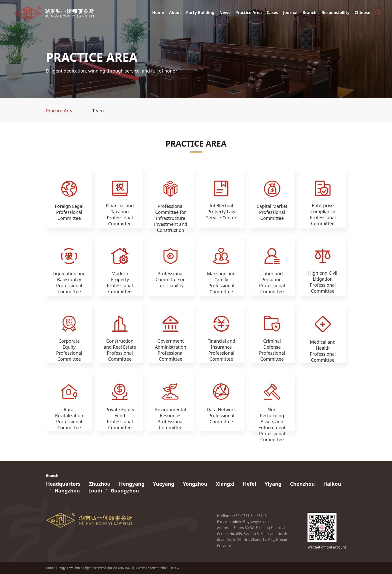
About (175, 13)
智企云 (175, 568)
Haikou (332, 484)
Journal (290, 13)
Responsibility (335, 13)
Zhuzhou (100, 484)
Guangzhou (125, 491)
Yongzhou (195, 484)
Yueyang (164, 484)
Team (98, 111)
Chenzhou (302, 484)
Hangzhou (67, 491)
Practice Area (248, 13)
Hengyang (132, 484)
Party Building (200, 13)
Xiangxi (225, 484)
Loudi (95, 491)
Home (158, 13)
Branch (309, 13)
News (225, 13)
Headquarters (63, 484)
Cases (272, 13)
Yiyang (273, 484)
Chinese (362, 13)
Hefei (250, 484)
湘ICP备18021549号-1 (122, 568)
